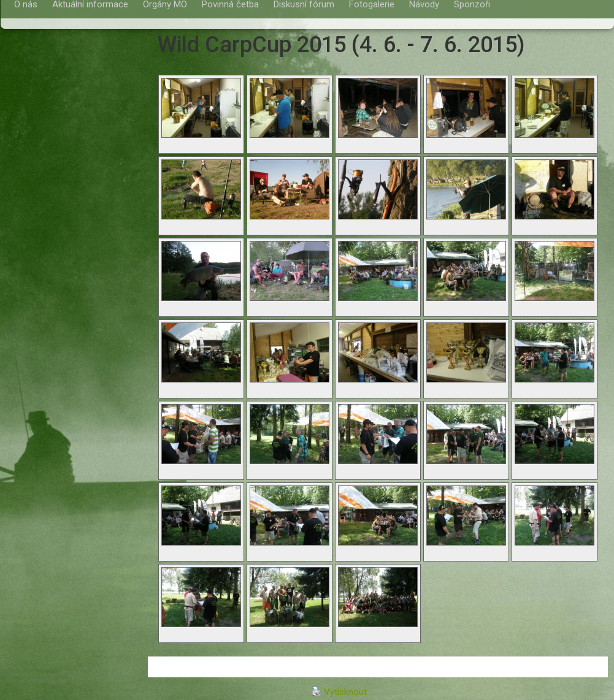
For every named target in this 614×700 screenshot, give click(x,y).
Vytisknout (339, 692)
